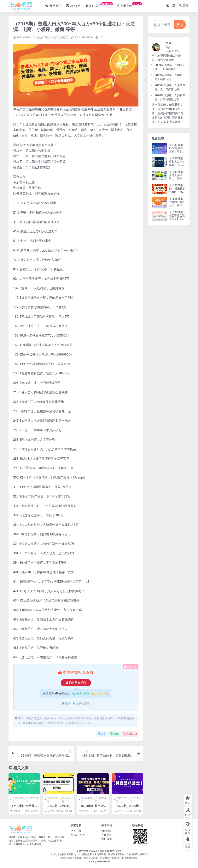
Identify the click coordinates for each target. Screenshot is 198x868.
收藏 (114, 733)
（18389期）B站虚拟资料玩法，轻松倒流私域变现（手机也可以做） (177, 207)
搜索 (180, 25)
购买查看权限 (76, 682)
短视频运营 (67, 799)
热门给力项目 (60, 37)
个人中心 (76, 830)
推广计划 (107, 839)
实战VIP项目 (44, 37)
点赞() (130, 733)
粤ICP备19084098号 (99, 861)
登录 (184, 6)
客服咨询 (107, 835)
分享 (102, 733)
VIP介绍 (106, 830)
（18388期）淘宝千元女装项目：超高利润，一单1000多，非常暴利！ (177, 220)
